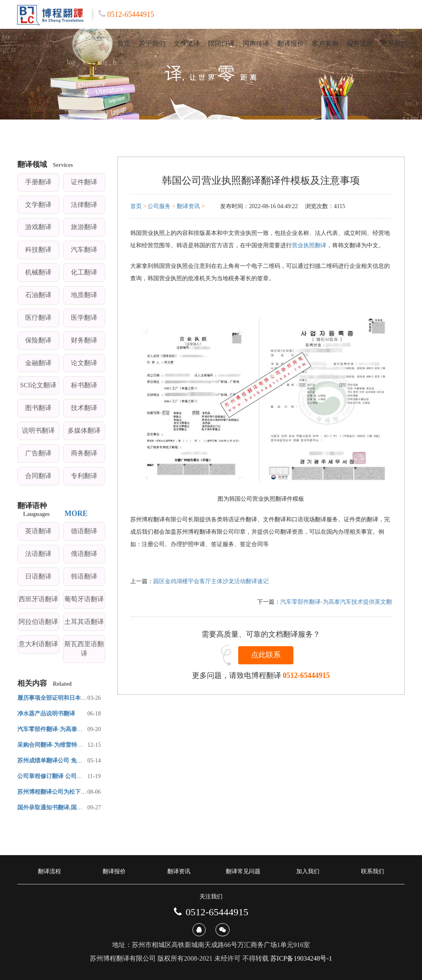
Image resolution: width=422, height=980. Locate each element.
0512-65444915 (306, 675)
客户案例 (325, 43)
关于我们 (152, 43)
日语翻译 (38, 576)
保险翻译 (38, 340)
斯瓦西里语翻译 (84, 649)
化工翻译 (84, 272)
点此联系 (266, 655)
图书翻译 (38, 408)
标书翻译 (84, 385)
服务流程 (360, 43)
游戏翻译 (38, 227)
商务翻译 (84, 453)
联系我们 (394, 43)
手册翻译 (38, 182)
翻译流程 (49, 871)
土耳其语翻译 (84, 622)
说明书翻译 (38, 430)
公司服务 (159, 206)
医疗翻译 (38, 318)
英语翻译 (38, 531)
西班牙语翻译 (38, 599)
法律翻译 (84, 205)
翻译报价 (291, 43)
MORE (76, 513)
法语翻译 (38, 554)
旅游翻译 (84, 227)
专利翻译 (84, 476)
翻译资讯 (188, 206)
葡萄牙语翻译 (84, 599)
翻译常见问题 (243, 871)
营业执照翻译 (309, 245)
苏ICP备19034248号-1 (301, 958)
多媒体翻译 (84, 430)
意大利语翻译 (38, 644)
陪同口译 (221, 43)
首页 (124, 43)
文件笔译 (187, 43)
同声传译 (256, 43)
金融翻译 (38, 363)
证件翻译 (84, 182)
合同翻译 (38, 476)
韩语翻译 (84, 576)
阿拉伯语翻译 (38, 622)
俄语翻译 (84, 554)
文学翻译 (38, 205)
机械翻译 (38, 272)
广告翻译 (38, 453)
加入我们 (308, 871)
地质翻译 (84, 295)
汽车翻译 (84, 250)
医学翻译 (84, 318)
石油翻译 (38, 295)
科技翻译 (38, 250)
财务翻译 (84, 340)
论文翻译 (84, 363)
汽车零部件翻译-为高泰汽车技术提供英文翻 (336, 602)
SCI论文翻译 (39, 385)
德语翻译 (84, 531)
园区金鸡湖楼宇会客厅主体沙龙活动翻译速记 (211, 581)
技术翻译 (84, 408)
